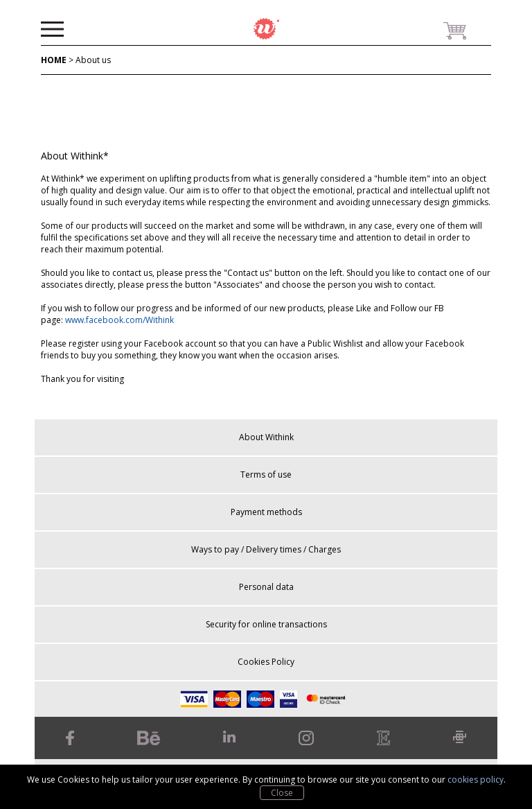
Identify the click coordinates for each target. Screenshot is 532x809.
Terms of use (266, 475)
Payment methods (266, 512)
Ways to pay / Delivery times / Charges (266, 549)
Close (282, 793)
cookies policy (476, 780)
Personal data (266, 587)
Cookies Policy (266, 662)
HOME (54, 60)
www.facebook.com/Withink (119, 320)
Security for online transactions (266, 624)
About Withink (266, 437)
